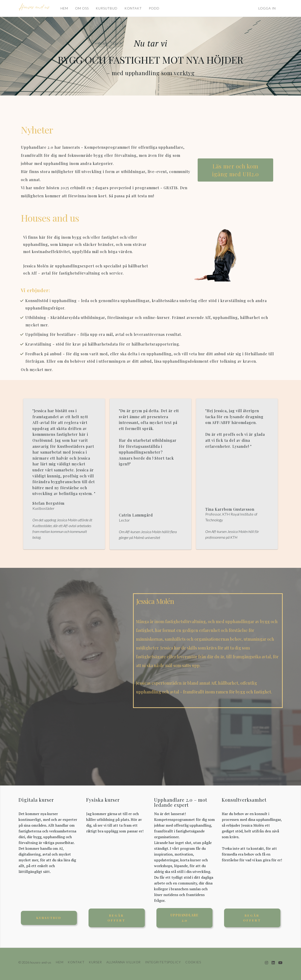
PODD (154, 8)
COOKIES (193, 962)
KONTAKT (133, 8)
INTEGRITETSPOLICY (163, 962)
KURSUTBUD (107, 8)
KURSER (95, 962)
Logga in (267, 8)
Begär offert (117, 918)
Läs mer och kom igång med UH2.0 (235, 170)
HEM (64, 8)
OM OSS (82, 8)
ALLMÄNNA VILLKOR (124, 962)
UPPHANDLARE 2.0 (184, 918)
